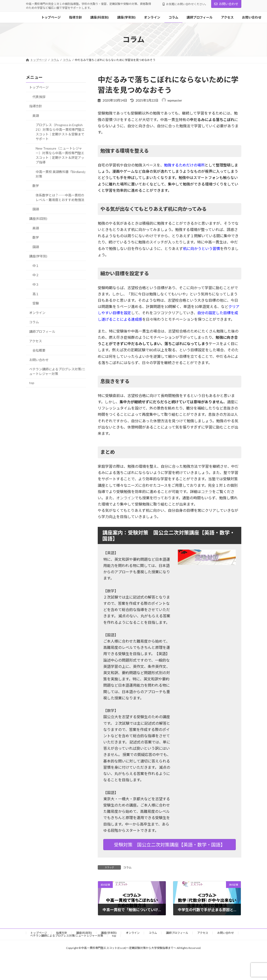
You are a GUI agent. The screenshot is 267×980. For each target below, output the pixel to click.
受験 (36, 303)
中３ (36, 284)
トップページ (39, 87)
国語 (36, 209)
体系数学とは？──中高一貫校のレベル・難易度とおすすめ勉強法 (60, 197)
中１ (36, 266)
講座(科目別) (38, 219)
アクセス (36, 341)
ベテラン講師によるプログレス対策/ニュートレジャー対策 (57, 372)
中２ (36, 275)
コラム (127, 867)
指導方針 (36, 106)
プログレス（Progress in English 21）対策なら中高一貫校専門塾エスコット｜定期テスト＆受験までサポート (60, 132)
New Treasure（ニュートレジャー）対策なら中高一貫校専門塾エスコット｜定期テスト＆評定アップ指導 (60, 155)
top (32, 383)
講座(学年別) (38, 256)
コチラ (207, 492)
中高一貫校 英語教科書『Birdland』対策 (61, 174)
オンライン (126, 498)
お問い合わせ (226, 4)
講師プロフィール (42, 331)
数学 (36, 186)
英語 (36, 116)
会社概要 (39, 350)
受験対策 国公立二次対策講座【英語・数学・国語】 (170, 845)
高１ (36, 294)
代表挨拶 (39, 97)
